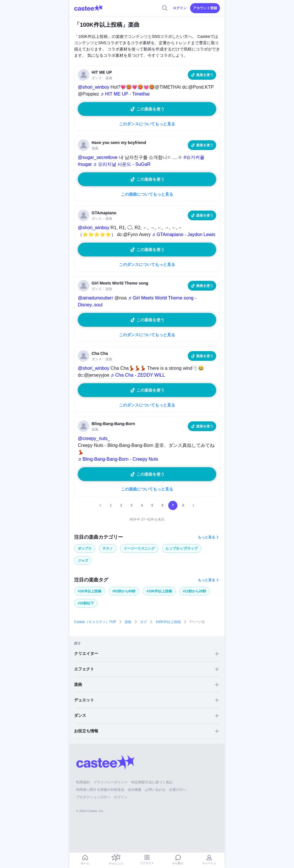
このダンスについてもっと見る (147, 124)
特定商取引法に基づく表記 (152, 782)
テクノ (108, 548)
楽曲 (128, 622)
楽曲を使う (205, 75)
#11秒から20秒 (195, 591)
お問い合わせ (155, 790)
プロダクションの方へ (93, 797)
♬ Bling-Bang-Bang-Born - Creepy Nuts (118, 459)
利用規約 (83, 782)
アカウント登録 (205, 8)
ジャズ (83, 560)
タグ (144, 622)
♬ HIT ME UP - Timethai (125, 94)
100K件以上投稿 (168, 622)
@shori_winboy (94, 87)
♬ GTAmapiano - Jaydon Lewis (184, 234)
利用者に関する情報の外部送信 (100, 790)
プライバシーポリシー (111, 782)
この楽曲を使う (150, 109)
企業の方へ (178, 790)
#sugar (85, 164)
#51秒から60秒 (124, 591)
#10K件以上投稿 (159, 591)
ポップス (85, 548)
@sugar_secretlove (98, 157)
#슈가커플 (194, 157)
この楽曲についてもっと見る (147, 194)
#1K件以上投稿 (90, 591)
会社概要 (135, 790)
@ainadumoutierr (95, 298)
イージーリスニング (139, 548)
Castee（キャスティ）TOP (95, 622)
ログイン (180, 8)
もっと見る (206, 537)
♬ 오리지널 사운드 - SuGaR (122, 164)
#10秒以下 (86, 603)
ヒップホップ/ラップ (182, 548)
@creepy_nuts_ (94, 438)
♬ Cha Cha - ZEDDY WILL (138, 375)
